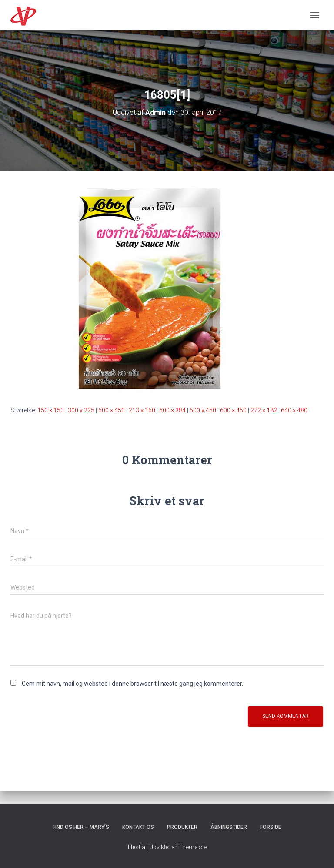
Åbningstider (229, 827)
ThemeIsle (192, 847)
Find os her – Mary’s (81, 827)
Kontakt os (138, 827)
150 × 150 (51, 410)
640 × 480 (294, 410)
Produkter (182, 827)
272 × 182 (264, 410)
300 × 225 (81, 410)
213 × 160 (142, 410)
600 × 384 (172, 410)
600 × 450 (112, 410)
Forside (271, 827)
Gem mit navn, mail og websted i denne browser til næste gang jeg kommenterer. (132, 684)
